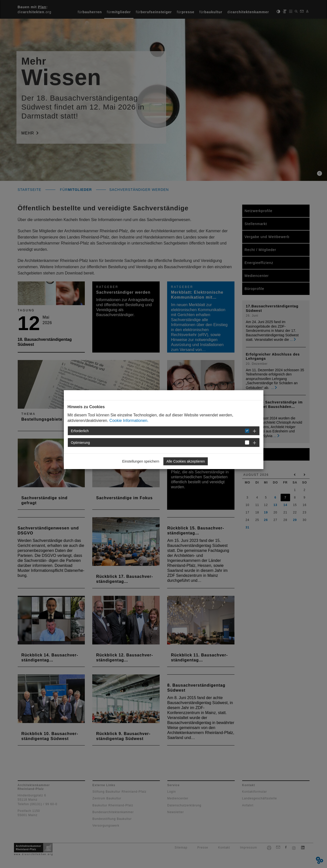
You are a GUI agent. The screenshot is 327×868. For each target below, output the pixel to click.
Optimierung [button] (80, 443)
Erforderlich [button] (80, 431)
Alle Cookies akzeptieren (186, 461)
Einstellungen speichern (141, 461)
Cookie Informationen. (129, 421)
